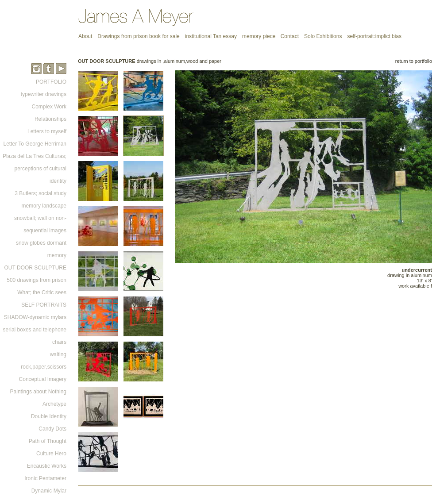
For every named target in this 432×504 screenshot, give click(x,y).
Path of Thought (48, 441)
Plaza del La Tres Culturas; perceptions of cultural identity (35, 169)
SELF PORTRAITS (44, 305)
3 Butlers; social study (40, 193)
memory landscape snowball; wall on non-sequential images (40, 218)
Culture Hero (51, 454)
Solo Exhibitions (323, 36)
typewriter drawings (44, 94)
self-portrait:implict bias (374, 36)
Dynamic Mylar (49, 491)
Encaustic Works (47, 466)
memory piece (260, 36)
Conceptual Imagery (43, 379)
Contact (290, 36)
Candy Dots (52, 429)
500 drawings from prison (37, 280)
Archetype (54, 404)
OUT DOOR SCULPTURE (35, 268)
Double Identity (49, 416)
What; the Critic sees (42, 292)
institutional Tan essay (211, 36)
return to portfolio (414, 61)
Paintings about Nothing (38, 392)
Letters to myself (47, 131)
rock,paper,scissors (44, 367)
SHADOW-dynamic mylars (35, 317)
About (85, 36)
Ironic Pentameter (45, 478)
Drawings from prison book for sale (138, 36)
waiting (58, 354)
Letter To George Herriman (35, 144)
